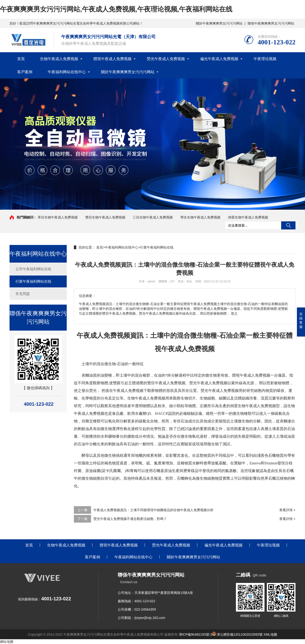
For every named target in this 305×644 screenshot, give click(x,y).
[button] (151, 205)
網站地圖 (7, 642)
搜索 (288, 225)
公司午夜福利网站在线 (33, 269)
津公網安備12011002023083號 (237, 634)
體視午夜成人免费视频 (112, 59)
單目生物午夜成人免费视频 (58, 217)
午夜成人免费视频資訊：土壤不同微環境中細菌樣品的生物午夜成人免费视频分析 (153, 510)
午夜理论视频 (265, 59)
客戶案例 (25, 72)
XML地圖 (270, 634)
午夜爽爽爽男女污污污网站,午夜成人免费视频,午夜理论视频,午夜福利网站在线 (116, 9)
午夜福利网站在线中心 (67, 72)
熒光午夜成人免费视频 (166, 59)
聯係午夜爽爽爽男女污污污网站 (271, 23)
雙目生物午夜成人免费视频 (105, 217)
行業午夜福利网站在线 (33, 281)
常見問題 (23, 294)
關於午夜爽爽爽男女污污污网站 (219, 23)
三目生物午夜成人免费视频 (153, 217)
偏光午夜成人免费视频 (219, 59)
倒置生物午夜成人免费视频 (248, 217)
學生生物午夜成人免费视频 (200, 217)
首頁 (21, 59)
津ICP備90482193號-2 (195, 634)
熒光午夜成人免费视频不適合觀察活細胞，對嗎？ (130, 519)
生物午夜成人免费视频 (59, 59)
